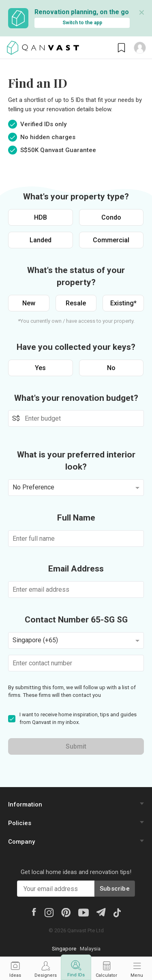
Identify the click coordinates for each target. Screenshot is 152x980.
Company (21, 842)
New (29, 303)
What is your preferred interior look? (76, 461)
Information (25, 804)
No (111, 368)
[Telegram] (101, 912)
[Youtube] (83, 912)
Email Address (76, 569)
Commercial (111, 240)
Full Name (76, 518)
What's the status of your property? (76, 276)
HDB (41, 217)
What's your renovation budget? (76, 398)
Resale (76, 303)
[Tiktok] (117, 912)
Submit (76, 746)
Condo (111, 217)
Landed (41, 240)
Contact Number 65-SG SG (76, 620)
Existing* (123, 303)
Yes (40, 368)
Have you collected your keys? (76, 347)
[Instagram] (49, 912)
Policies (20, 823)
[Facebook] (34, 912)
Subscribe (115, 889)
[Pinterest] (66, 912)
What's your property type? (76, 197)
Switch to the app (82, 23)
